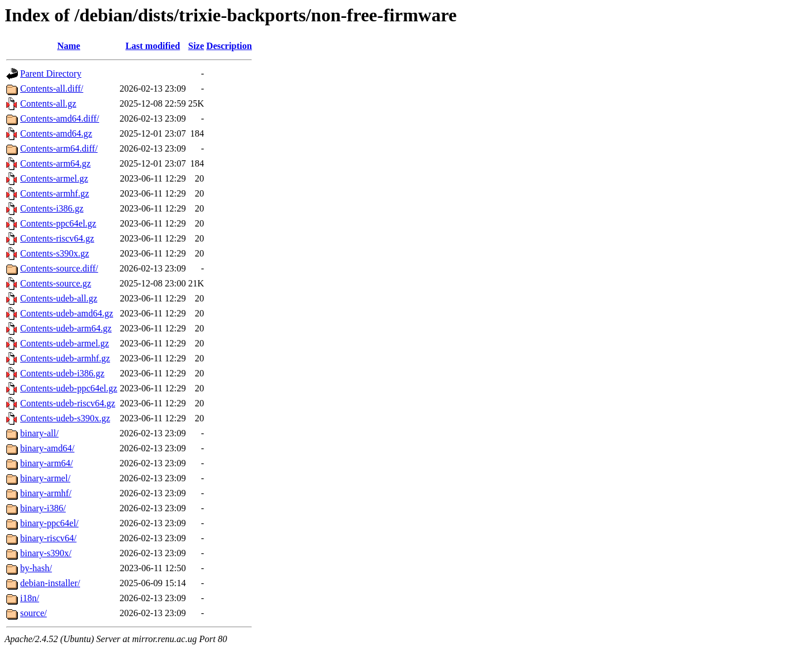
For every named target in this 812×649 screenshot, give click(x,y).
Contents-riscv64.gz (57, 238)
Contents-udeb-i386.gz (62, 373)
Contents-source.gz (56, 283)
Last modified (153, 46)
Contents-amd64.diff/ (60, 118)
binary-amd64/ (47, 448)
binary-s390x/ (46, 553)
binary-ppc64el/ (49, 523)
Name (69, 46)
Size (197, 46)
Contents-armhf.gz (55, 193)
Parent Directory (51, 73)
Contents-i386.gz (52, 208)
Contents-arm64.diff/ (59, 148)
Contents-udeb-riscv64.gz (68, 403)
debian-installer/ (50, 583)
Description (229, 46)
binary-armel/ (45, 478)
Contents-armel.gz (54, 178)
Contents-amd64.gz (56, 133)
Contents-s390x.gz (55, 253)
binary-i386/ (43, 508)
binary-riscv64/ (48, 538)
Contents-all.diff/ (52, 88)
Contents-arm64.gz (55, 163)
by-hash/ (36, 568)
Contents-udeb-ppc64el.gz (69, 388)
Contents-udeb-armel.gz (65, 343)
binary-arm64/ (47, 463)
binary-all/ (39, 433)
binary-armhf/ (46, 493)
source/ (33, 613)
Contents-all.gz (48, 103)
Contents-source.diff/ (59, 268)
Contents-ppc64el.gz (58, 223)
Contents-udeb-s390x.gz (65, 418)
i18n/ (30, 598)
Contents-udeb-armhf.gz (65, 358)
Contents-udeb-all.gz (59, 298)
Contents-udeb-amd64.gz (67, 313)
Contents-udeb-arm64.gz (66, 328)
